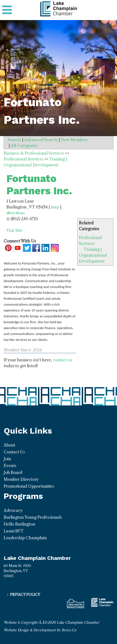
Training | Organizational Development (93, 255)
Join (7, 459)
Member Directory (21, 479)
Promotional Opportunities (29, 486)
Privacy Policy (25, 595)
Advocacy (13, 510)
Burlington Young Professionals (33, 517)
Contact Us (14, 452)
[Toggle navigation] (7, 10)
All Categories (24, 146)
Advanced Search (41, 140)
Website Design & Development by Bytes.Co (40, 630)
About (9, 445)
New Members (74, 140)
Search (14, 140)
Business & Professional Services (34, 153)
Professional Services (23, 159)
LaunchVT (14, 531)
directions (16, 213)
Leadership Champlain (25, 538)
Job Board (13, 472)
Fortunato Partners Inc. (39, 185)
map (55, 207)
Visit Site (14, 230)
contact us (63, 360)
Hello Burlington (19, 524)
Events (10, 466)
